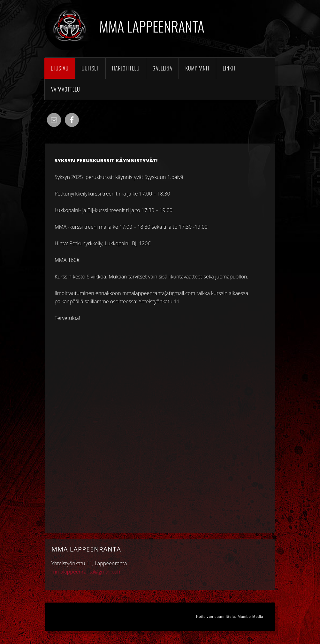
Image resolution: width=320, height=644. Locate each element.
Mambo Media (251, 617)
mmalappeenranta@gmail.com (87, 572)
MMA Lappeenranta (152, 26)
